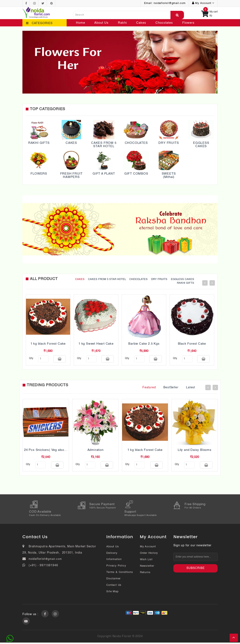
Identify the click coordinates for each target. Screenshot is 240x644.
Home (81, 23)
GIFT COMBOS (136, 174)
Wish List (146, 561)
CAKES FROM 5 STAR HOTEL (104, 145)
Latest (191, 388)
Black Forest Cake (192, 344)
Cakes (141, 23)
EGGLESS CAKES (201, 145)
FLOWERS (39, 174)
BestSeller (171, 388)
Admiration (96, 451)
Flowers (188, 23)
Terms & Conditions (120, 574)
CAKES (71, 143)
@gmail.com (53, 561)
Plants (81, 29)
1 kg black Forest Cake (48, 344)
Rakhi (122, 23)
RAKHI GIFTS (39, 143)
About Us (101, 23)
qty (31, 358)
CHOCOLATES (136, 143)
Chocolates (164, 23)
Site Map (112, 593)
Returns (145, 574)
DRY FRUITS (169, 143)
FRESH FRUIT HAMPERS (71, 175)
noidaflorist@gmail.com (170, 3)
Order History (149, 555)
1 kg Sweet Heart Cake (96, 344)
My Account (148, 548)
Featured (149, 388)
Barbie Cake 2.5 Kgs (144, 344)
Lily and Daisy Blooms (195, 451)
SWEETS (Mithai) (169, 175)
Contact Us (104, 29)
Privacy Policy (116, 567)
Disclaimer (113, 580)
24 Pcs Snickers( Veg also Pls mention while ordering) (65, 451)
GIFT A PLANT (104, 174)
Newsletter (147, 567)
